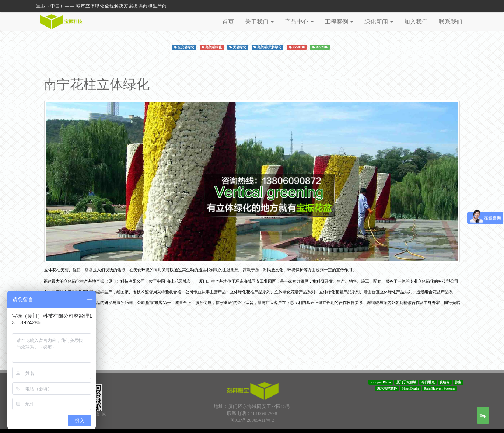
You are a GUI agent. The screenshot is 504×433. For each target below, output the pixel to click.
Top (483, 415)
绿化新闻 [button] (379, 22)
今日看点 (428, 382)
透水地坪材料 (387, 388)
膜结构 (444, 382)
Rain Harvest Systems (439, 388)
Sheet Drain (410, 388)
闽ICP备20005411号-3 (252, 420)
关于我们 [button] (259, 22)
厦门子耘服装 (406, 382)
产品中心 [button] (299, 22)
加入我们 (416, 22)
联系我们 (451, 22)
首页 (228, 22)
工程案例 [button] (339, 22)
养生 (458, 382)
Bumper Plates (381, 382)
